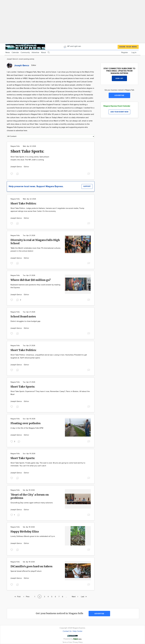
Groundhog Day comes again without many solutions (32, 503)
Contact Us (67, 631)
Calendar (15, 53)
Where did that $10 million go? (31, 280)
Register (125, 53)
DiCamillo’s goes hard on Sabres (31, 566)
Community (25, 53)
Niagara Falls (15, 146)
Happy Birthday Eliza (25, 532)
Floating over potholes (26, 423)
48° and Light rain (72, 46)
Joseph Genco (16, 167)
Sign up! (119, 78)
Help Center (78, 631)
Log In (134, 53)
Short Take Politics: (23, 203)
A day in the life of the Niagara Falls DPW (27, 428)
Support (87, 186)
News (8, 53)
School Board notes (23, 316)
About (43, 53)
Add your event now (119, 112)
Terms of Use (67, 642)
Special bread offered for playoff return (26, 571)
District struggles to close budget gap (25, 321)
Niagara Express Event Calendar (117, 106)
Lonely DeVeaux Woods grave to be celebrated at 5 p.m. (33, 536)
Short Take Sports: (27, 151)
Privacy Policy (78, 642)
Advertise (35, 53)
